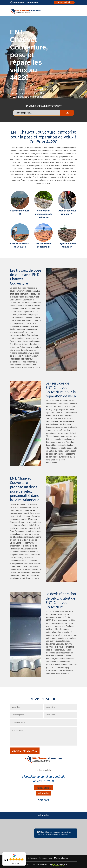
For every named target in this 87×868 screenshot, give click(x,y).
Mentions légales (61, 858)
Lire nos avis (14, 863)
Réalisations (32, 858)
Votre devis (64, 2)
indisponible (18, 2)
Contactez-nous (46, 858)
